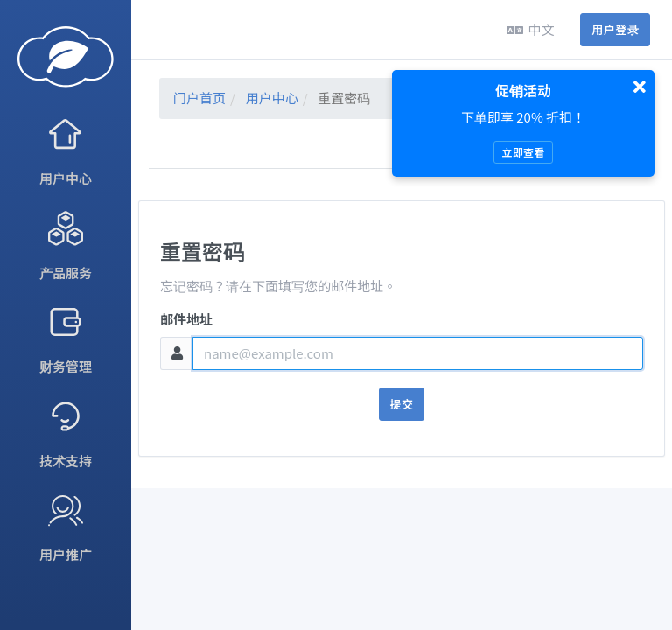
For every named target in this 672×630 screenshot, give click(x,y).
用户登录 (615, 29)
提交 (402, 404)
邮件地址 (186, 319)
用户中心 (272, 98)
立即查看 (523, 152)
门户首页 (199, 98)
